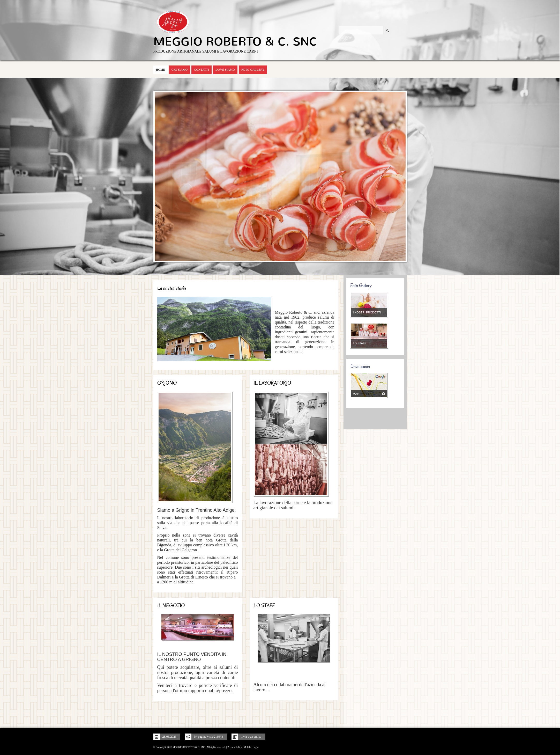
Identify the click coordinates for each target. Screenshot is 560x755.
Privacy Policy (235, 747)
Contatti (201, 70)
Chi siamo (180, 70)
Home (160, 70)
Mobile (247, 747)
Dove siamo (225, 70)
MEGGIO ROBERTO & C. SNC (235, 42)
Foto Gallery (253, 70)
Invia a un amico (251, 737)
